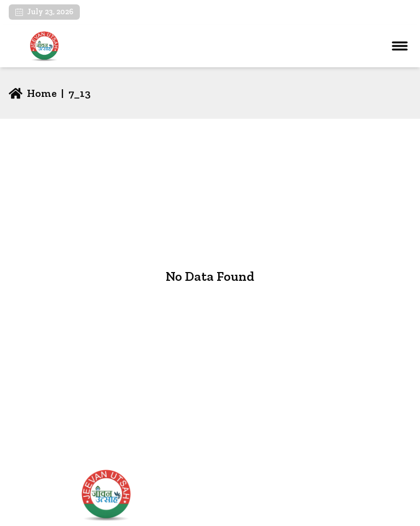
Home (228, 490)
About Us (235, 508)
